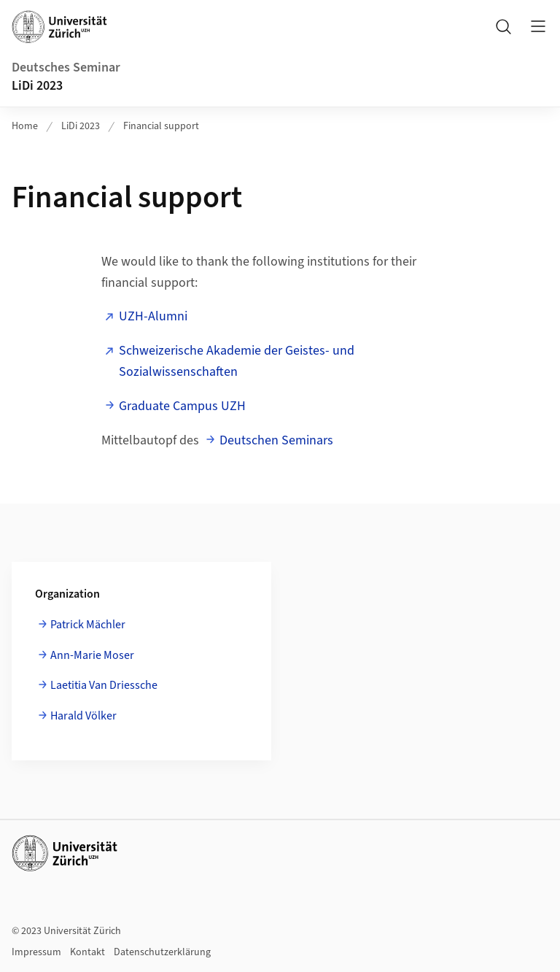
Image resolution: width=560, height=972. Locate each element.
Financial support (161, 126)
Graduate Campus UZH (182, 406)
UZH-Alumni (153, 316)
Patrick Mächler (88, 625)
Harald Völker (83, 716)
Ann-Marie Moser (92, 655)
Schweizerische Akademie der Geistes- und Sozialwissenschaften (237, 361)
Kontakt (87, 952)
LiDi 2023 (37, 86)
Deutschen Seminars (276, 440)
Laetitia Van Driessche (104, 685)
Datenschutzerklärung (162, 952)
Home (25, 126)
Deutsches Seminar (66, 67)
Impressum (36, 952)
